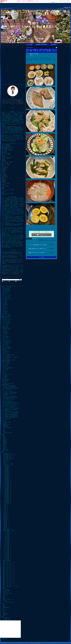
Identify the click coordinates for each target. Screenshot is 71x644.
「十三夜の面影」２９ (7, 502)
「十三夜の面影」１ (7, 465)
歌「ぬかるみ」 (6, 304)
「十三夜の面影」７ (7, 473)
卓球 (3, 161)
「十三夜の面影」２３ (7, 494)
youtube (3, 180)
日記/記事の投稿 (13, 197)
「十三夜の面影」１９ (7, 489)
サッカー (3, 151)
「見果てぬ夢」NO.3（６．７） (9, 456)
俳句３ (4, 613)
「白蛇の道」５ (6, 520)
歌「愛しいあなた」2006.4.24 (9, 355)
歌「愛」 (5, 372)
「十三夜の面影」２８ (7, 500)
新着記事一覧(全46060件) (42, 45)
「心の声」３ (5, 507)
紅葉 (4, 435)
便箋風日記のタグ (6, 425)
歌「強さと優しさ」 (7, 336)
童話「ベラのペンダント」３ (8, 563)
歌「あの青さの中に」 (7, 340)
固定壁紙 (5, 424)
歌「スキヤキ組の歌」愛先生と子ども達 (10, 388)
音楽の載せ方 (5, 426)
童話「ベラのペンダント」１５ (9, 579)
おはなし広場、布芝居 (7, 593)
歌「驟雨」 (5, 382)
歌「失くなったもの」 (7, 314)
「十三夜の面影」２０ (7, 490)
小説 (3, 156)
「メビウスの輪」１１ (7, 545)
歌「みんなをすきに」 (7, 291)
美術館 (3, 182)
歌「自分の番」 (6, 326)
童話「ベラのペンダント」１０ (9, 572)
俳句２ (4, 611)
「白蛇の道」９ (6, 525)
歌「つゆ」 (5, 293)
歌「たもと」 (5, 305)
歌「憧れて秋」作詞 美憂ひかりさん (10, 398)
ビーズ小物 (5, 420)
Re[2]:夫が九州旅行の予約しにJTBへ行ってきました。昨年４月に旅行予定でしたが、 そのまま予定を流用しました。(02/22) (12, 261)
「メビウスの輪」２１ (7, 558)
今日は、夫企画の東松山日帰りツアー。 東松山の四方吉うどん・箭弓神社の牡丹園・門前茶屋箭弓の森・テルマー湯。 (13, 225)
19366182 (66, 7)
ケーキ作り (5, 601)
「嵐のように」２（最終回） (8, 464)
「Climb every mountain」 (8, 433)
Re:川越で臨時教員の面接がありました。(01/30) (13, 256)
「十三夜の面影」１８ (7, 487)
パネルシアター (6, 594)
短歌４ (4, 609)
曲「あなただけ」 (6, 353)
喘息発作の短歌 (6, 608)
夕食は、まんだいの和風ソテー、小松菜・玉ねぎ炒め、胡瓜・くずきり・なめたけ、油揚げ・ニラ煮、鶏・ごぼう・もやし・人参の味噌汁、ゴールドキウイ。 (41, 51)
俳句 (3, 610)
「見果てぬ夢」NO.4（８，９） (9, 457)
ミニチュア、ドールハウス (7, 190)
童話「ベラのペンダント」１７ (9, 582)
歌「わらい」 (5, 308)
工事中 (4, 429)
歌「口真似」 (5, 313)
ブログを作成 (64, 2)
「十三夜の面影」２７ (7, 499)
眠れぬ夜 (5, 441)
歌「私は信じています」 (8, 342)
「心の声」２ (5, 506)
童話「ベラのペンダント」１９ (9, 584)
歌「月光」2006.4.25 (7, 356)
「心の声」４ (5, 508)
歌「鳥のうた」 (6, 366)
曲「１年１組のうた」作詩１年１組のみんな (11, 408)
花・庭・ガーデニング (6, 157)
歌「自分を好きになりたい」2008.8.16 (10, 357)
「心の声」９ (5, 514)
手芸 (3, 192)
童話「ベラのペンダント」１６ (9, 580)
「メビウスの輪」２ (7, 533)
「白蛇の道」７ (6, 523)
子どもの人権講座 (6, 591)
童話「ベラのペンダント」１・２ (9, 562)
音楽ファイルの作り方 (7, 428)
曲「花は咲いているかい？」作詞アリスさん (11, 405)
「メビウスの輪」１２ (7, 546)
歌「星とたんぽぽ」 (7, 289)
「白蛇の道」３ (6, 517)
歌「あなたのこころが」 (8, 320)
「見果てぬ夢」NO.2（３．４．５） (10, 455)
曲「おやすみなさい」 (7, 359)
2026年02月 (5, 639)
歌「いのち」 (5, 325)
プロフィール (10, 9)
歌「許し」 (5, 335)
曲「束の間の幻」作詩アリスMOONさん (11, 409)
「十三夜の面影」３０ (7, 503)
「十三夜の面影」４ (7, 469)
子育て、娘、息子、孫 (6, 162)
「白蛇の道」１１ (6, 528)
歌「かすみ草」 (6, 381)
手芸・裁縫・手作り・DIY (7, 193)
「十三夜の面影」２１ (7, 491)
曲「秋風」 (5, 349)
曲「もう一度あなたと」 (8, 347)
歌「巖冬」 (5, 318)
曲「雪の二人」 (6, 352)
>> (54, 2)
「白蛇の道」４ (6, 519)
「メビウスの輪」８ (7, 541)
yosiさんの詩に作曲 (5, 379)
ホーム (2, 9)
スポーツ (3, 191)
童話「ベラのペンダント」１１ (9, 574)
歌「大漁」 (5, 303)
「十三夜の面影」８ (7, 474)
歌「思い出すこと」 (7, 369)
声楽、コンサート (5, 155)
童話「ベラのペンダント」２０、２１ (10, 585)
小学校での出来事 (5, 146)
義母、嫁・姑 (4, 163)
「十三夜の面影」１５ (7, 484)
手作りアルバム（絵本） (6, 418)
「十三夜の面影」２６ (7, 498)
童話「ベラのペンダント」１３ (9, 576)
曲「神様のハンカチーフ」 (8, 374)
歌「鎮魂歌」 (5, 377)
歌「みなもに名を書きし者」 (8, 368)
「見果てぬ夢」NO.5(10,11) (8, 459)
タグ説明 (3, 421)
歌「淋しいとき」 (6, 330)
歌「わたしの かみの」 (8, 299)
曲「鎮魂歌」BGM (6, 411)
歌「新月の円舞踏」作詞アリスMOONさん (11, 403)
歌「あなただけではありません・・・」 (10, 383)
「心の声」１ (5, 504)
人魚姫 (4, 446)
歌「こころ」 (5, 310)
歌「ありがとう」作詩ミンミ (8, 391)
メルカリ (3, 195)
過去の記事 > (54, 45)
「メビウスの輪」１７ (7, 553)
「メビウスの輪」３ (7, 534)
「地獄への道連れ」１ (7, 529)
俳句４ (4, 615)
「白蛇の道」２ (6, 516)
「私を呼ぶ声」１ (6, 460)
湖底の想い (5, 442)
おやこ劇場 (4, 588)
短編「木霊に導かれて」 (8, 561)
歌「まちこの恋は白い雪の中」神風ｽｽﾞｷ (10, 415)
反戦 (3, 171)
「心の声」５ (5, 510)
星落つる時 (5, 443)
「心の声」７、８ (6, 512)
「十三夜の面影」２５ (7, 497)
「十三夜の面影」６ (7, 472)
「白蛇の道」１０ (6, 527)
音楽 (3, 160)
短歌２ (4, 605)
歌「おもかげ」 (6, 365)
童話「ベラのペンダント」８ (8, 570)
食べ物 (3, 170)
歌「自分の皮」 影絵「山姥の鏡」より (10, 387)
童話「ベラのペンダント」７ (8, 568)
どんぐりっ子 (5, 589)
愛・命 (3, 172)
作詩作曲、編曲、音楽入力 (7, 147)
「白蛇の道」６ (6, 521)
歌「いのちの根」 (6, 323)
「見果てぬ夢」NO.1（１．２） (9, 454)
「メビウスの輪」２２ (7, 559)
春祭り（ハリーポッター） (8, 600)
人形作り (5, 592)
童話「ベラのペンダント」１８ (9, 583)
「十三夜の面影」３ (7, 468)
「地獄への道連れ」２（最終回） (9, 531)
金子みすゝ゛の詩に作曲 (6, 287)
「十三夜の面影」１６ (7, 485)
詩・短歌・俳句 (5, 158)
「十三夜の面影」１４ (7, 482)
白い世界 (5, 447)
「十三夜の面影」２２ (7, 493)
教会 (3, 188)
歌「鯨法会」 (5, 300)
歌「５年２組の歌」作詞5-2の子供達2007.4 (11, 412)
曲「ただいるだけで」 (7, 322)
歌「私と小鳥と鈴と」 (7, 288)
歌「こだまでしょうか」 (8, 295)
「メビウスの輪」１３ (7, 548)
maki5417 (4, 260)
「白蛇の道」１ (6, 515)
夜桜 (4, 437)
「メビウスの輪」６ (7, 538)
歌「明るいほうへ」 (7, 292)
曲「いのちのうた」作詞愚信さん (9, 407)
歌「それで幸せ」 (6, 343)
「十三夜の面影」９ (7, 476)
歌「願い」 (5, 373)
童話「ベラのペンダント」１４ (9, 578)
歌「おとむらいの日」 (7, 316)
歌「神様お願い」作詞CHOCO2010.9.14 (11, 416)
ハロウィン (5, 596)
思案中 (4, 431)
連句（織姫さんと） (7, 618)
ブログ (3, 173)
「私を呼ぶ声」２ (6, 461)
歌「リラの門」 (6, 370)
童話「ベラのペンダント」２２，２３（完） (11, 587)
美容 (3, 185)
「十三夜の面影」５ (7, 470)
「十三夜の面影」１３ (7, 481)
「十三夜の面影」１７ (7, 486)
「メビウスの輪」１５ (7, 550)
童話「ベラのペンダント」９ (8, 571)
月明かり (5, 444)
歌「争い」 (5, 339)
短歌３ (4, 606)
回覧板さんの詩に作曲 (6, 361)
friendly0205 (4, 252)
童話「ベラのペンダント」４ (8, 565)
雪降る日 (5, 439)
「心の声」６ (5, 511)
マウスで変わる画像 (7, 422)
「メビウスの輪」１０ (7, 544)
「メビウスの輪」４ (7, 536)
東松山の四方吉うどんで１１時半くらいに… (38, 249)
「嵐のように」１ (6, 463)
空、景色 (3, 176)
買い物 (3, 175)
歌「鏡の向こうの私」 (7, 329)
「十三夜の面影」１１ (7, 478)
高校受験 (3, 152)
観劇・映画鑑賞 (5, 148)
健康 (3, 181)
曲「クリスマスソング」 (8, 400)
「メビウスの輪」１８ (7, 554)
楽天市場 (69, 2)
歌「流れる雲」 (6, 332)
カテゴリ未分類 (5, 145)
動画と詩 (3, 434)
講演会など (4, 177)
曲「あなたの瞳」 (6, 351)
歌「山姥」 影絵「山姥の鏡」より (10, 386)
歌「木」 (5, 306)
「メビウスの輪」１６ (7, 551)
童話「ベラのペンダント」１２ (9, 575)
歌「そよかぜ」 (6, 338)
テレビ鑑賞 (4, 167)
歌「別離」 (5, 378)
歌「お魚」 (5, 301)
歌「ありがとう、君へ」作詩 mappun (10, 392)
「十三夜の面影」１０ (7, 477)
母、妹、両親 (4, 186)
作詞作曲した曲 (5, 327)
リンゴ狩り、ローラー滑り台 (8, 602)
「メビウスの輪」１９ (7, 555)
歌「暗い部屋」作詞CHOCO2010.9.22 (10, 417)
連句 (3, 617)
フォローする (13, 108)
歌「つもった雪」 (6, 297)
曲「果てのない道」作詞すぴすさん (10, 404)
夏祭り (4, 597)
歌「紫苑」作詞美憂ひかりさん (9, 402)
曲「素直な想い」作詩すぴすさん (9, 394)
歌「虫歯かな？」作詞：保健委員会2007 (11, 413)
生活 (3, 168)
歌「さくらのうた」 (7, 362)
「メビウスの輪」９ (7, 542)
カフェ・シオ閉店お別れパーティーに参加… (38, 245)
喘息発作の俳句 (6, 614)
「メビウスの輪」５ (7, 537)
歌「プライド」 (6, 334)
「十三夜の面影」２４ (7, 495)
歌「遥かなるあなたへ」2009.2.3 (9, 360)
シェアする (34, 239)
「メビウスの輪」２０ (7, 557)
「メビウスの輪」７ (7, 540)
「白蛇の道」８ (6, 524)
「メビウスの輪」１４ (7, 549)
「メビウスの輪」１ (7, 532)
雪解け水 (5, 448)
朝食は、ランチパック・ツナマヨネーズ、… (38, 253)
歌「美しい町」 (6, 312)
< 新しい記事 (30, 45)
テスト (4, 430)
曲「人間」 (5, 346)
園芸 (3, 2)
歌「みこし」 (5, 309)
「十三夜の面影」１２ (7, 480)
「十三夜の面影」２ (7, 467)
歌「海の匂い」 (6, 376)
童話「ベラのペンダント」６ (8, 567)
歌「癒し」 (5, 331)
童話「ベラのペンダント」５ (8, 566)
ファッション (4, 183)
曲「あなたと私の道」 (7, 348)
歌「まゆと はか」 (7, 296)
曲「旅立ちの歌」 (6, 364)
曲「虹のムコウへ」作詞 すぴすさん (10, 396)
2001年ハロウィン (5, 451)
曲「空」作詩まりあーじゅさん (9, 399)
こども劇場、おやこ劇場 (6, 150)
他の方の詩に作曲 (5, 385)
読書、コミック (5, 165)
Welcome (5, 438)
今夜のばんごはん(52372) (34, 54)
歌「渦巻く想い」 (6, 344)
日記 (5, 9)
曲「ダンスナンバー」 (7, 390)
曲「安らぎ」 (5, 395)
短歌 (3, 604)
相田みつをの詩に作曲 (6, 317)
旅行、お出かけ (5, 153)
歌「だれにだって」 (7, 321)
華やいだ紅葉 (5, 450)
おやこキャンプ (6, 598)
